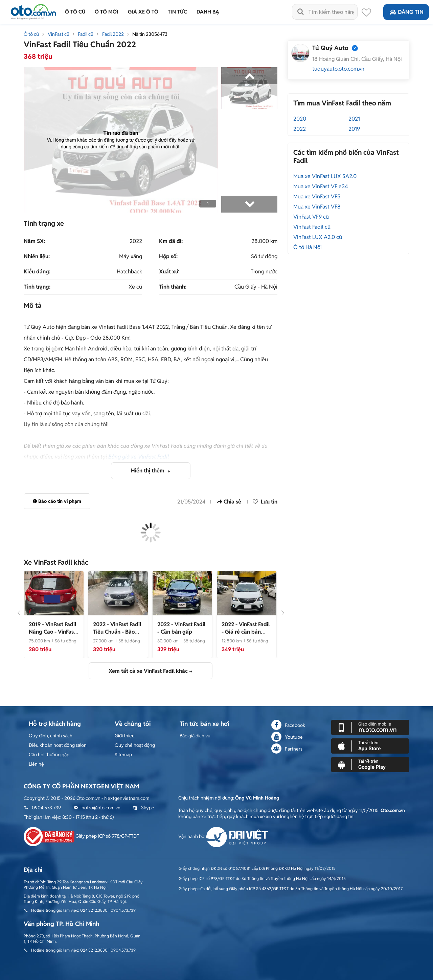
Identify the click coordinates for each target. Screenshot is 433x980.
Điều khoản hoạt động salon (58, 745)
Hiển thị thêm (148, 471)
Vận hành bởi (223, 836)
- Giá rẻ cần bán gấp (246, 632)
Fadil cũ (86, 34)
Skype (144, 808)
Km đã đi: (171, 241)
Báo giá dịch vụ (195, 736)
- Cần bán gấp (181, 628)
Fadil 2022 (113, 34)
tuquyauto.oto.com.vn (338, 69)
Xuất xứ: (169, 272)
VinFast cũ (59, 34)
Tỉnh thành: (173, 287)
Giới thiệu (125, 736)
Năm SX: (34, 241)
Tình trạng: (37, 287)
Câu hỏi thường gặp (49, 755)
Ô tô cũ (31, 34)
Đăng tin (406, 12)
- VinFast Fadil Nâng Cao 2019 (52, 635)
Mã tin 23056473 (150, 34)
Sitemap (123, 755)
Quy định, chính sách (51, 736)
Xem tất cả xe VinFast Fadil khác (148, 671)
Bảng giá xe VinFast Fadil (139, 457)
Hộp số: (168, 256)
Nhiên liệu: (37, 256)
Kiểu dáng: (37, 272)
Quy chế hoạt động (135, 745)
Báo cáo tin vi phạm (57, 501)
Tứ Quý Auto (330, 48)
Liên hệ (36, 764)
